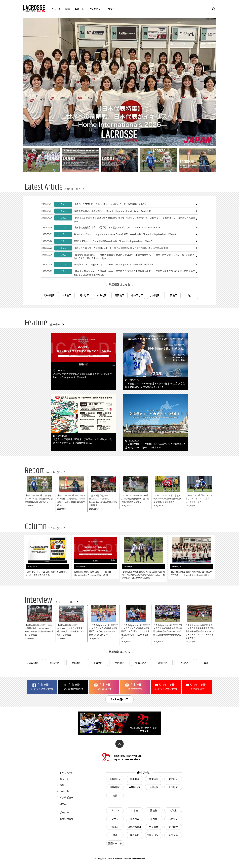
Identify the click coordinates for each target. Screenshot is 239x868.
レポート (80, 9)
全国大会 (173, 835)
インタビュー (96, 9)
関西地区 (119, 295)
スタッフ (173, 819)
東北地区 (67, 295)
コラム (111, 9)
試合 (115, 835)
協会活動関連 (134, 827)
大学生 (173, 810)
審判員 (154, 819)
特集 (68, 9)
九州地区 (155, 295)
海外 (190, 295)
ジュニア (115, 810)
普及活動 (134, 835)
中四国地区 (137, 295)
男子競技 (154, 827)
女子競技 (173, 827)
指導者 (115, 827)
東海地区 (102, 295)
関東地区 (84, 295)
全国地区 (172, 295)
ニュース (56, 9)
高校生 (154, 810)
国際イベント (115, 843)
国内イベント (154, 835)
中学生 (134, 810)
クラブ (115, 819)
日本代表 (134, 819)
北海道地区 (49, 295)
